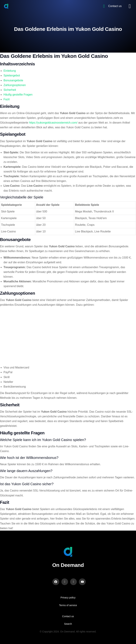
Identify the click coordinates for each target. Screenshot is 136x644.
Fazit (7, 99)
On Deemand (68, 565)
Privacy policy (68, 598)
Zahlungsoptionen (15, 85)
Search (68, 624)
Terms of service (68, 605)
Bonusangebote (13, 80)
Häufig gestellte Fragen (18, 95)
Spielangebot (12, 75)
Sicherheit (10, 90)
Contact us (68, 616)
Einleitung (10, 71)
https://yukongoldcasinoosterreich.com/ (53, 123)
